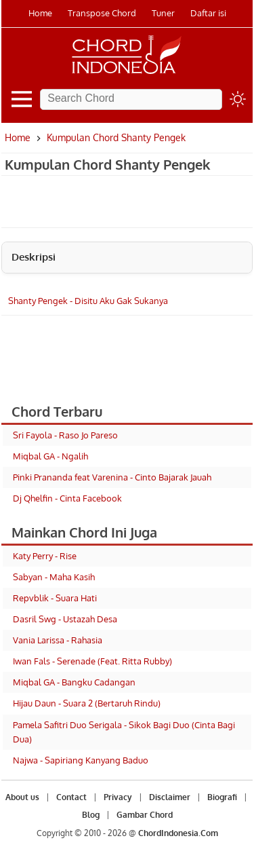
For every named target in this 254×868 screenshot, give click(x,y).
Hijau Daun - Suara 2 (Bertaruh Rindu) (87, 703)
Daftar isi (208, 13)
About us (22, 797)
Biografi (222, 797)
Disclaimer (170, 797)
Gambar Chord (145, 815)
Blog (91, 815)
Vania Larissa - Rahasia (58, 640)
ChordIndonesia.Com (178, 833)
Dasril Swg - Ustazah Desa (65, 619)
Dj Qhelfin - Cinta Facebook (67, 498)
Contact (71, 797)
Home (40, 13)
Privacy (118, 797)
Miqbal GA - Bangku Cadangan (74, 682)
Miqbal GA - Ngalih (50, 456)
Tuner (163, 13)
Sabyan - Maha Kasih (54, 577)
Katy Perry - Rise (45, 556)
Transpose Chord (102, 13)
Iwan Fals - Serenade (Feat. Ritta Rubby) (92, 661)
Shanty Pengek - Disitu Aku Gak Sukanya (88, 301)
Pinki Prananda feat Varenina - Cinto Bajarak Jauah (112, 477)
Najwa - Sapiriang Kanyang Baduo (81, 760)
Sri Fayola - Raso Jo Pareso (65, 435)
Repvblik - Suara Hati (55, 598)
